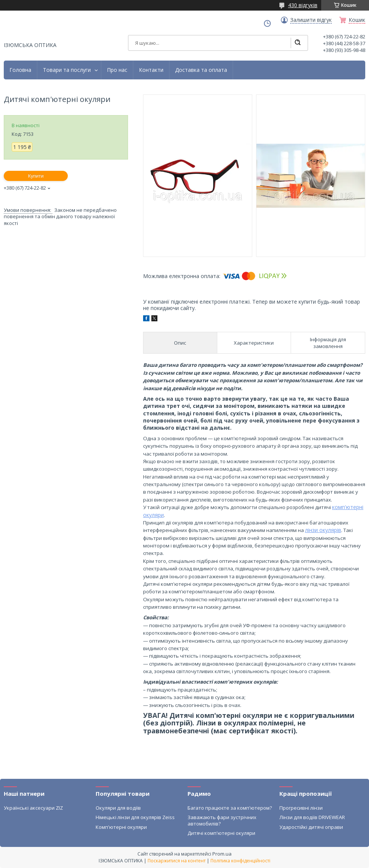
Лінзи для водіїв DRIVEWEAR (312, 817)
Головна (20, 70)
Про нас (117, 70)
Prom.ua (222, 854)
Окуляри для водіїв (118, 808)
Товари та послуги (67, 70)
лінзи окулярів (323, 530)
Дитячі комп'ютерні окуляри (221, 833)
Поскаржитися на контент (177, 861)
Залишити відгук (311, 20)
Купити (36, 176)
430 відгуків (303, 5)
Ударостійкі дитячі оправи (311, 827)
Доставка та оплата (201, 70)
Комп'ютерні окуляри (121, 827)
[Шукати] (297, 43)
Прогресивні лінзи (301, 808)
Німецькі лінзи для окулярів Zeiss (135, 817)
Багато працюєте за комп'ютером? (230, 808)
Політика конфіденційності (240, 861)
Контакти (151, 70)
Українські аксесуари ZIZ (33, 808)
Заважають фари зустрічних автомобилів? (222, 820)
